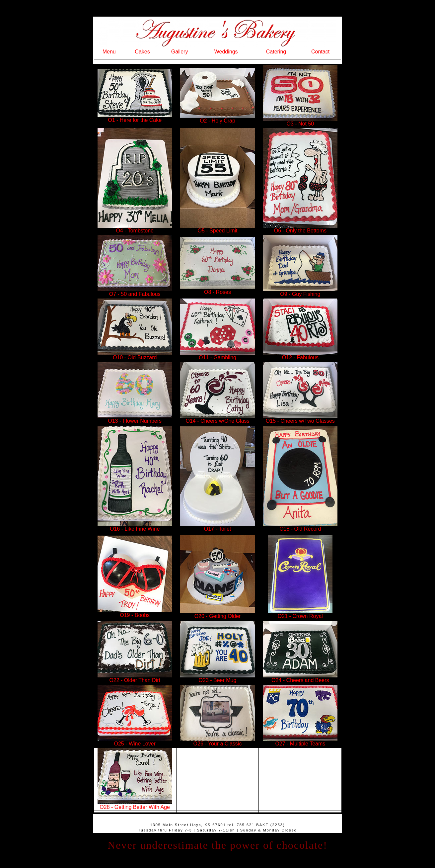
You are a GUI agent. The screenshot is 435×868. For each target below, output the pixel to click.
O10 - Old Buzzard (135, 355)
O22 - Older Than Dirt (135, 678)
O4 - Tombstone (135, 228)
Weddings (226, 52)
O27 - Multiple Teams (300, 741)
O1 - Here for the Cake (135, 118)
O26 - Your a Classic (217, 741)
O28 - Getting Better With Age (135, 805)
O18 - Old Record (300, 526)
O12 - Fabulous (300, 355)
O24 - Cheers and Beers (300, 678)
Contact (320, 52)
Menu (109, 52)
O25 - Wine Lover (135, 741)
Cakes (142, 52)
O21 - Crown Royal (300, 614)
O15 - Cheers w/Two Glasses (300, 419)
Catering (276, 52)
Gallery (180, 52)
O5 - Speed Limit (217, 228)
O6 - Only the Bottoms (300, 228)
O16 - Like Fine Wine (135, 526)
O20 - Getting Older (218, 616)
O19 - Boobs (135, 613)
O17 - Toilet (217, 526)
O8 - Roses (217, 290)
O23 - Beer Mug (217, 678)
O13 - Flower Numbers (135, 419)
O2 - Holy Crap (217, 118)
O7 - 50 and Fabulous (135, 292)
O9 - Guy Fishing (300, 292)
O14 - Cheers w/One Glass (217, 419)
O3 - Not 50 (300, 121)
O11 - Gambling (217, 355)
